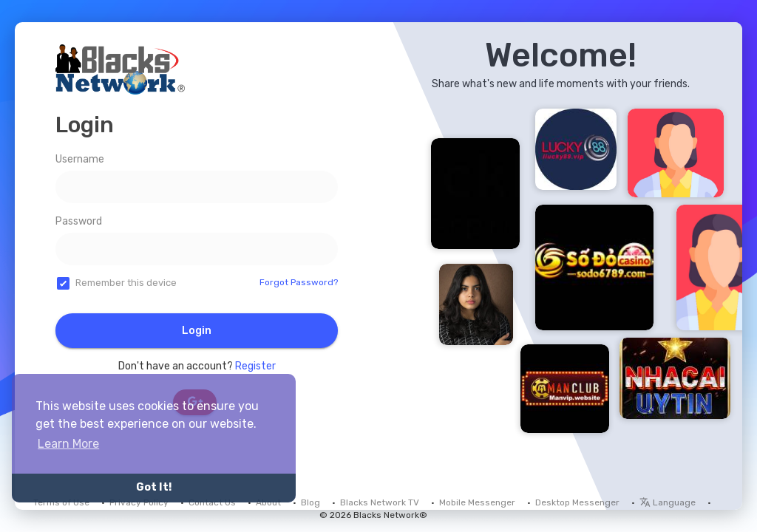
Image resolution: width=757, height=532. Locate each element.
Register (255, 366)
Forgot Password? (299, 282)
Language (668, 502)
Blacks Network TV (380, 502)
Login (197, 331)
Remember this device (126, 283)
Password (79, 221)
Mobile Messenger (477, 502)
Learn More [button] (68, 444)
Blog (310, 502)
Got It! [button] (154, 487)
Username (80, 159)
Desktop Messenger (577, 502)
